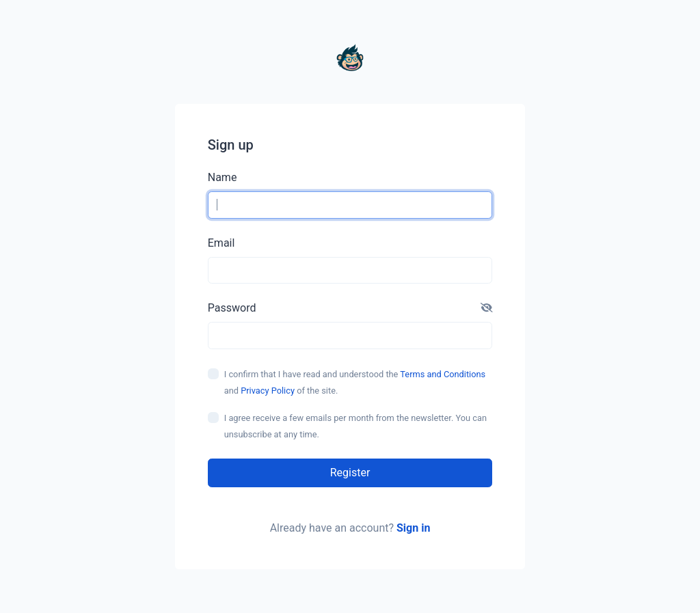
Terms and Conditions (443, 374)
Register (350, 473)
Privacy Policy (268, 391)
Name (223, 177)
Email (221, 243)
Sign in (413, 528)
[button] (487, 308)
